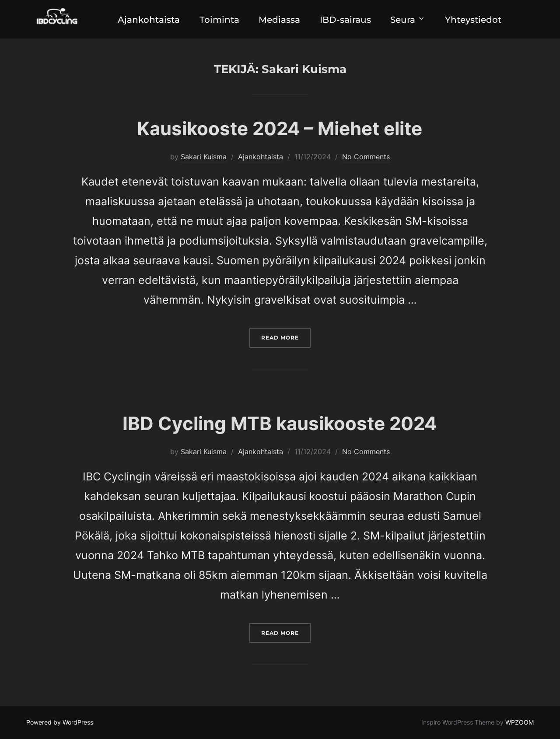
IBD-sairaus (346, 20)
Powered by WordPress (60, 723)
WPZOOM (520, 723)
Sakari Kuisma (204, 157)
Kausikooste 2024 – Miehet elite (280, 128)
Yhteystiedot (476, 20)
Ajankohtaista (147, 20)
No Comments (366, 157)
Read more (286, 337)
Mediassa (279, 20)
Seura (409, 20)
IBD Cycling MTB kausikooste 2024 (280, 424)
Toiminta (218, 20)
